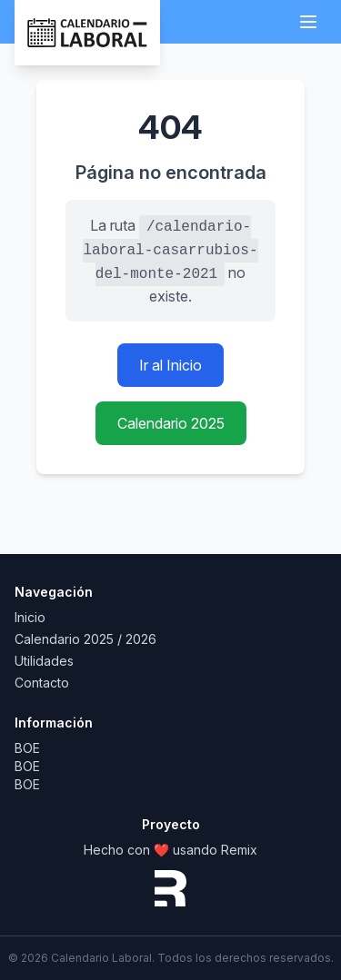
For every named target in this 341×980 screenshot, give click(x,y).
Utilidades (44, 661)
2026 (141, 639)
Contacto (42, 683)
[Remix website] (170, 888)
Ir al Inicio (170, 365)
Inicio (30, 617)
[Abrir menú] (308, 22)
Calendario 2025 (171, 423)
